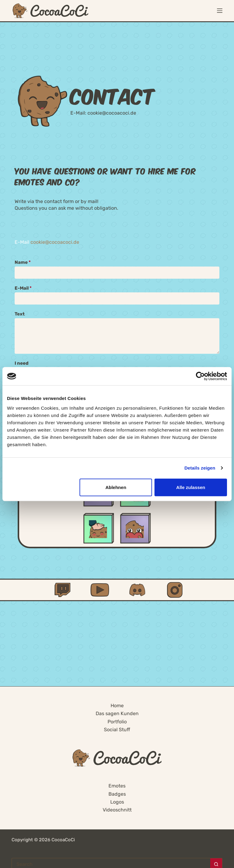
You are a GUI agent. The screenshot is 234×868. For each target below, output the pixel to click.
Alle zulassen (191, 487)
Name (23, 262)
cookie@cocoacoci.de (112, 113)
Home (117, 706)
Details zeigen (200, 468)
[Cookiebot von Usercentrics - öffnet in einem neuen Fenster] (200, 376)
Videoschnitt (117, 810)
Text (20, 314)
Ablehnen (116, 487)
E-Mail (23, 288)
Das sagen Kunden (117, 713)
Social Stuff (117, 730)
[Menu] (220, 11)
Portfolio (117, 722)
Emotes (117, 786)
